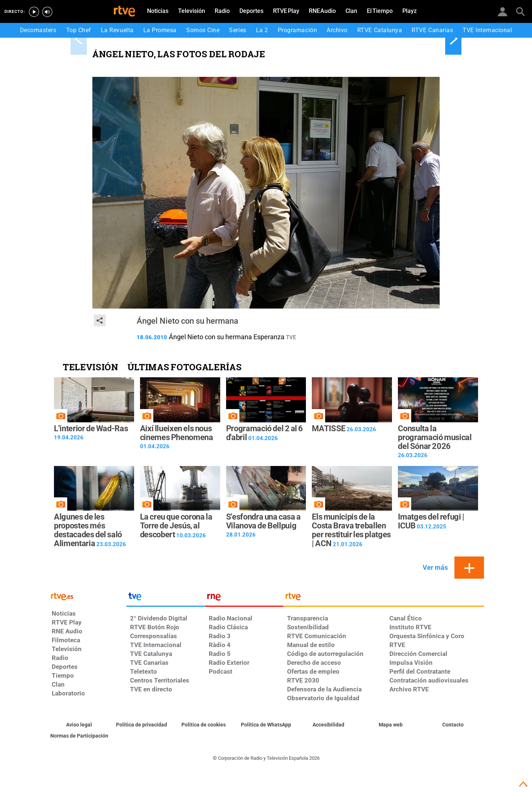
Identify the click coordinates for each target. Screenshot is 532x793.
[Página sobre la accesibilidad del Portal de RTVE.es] (328, 725)
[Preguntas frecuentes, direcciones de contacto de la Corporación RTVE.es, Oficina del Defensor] (453, 725)
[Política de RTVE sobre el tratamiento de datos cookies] (204, 725)
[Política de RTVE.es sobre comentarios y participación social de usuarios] (79, 736)
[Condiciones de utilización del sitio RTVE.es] (79, 725)
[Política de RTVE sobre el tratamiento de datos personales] (142, 725)
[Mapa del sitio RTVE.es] (391, 725)
